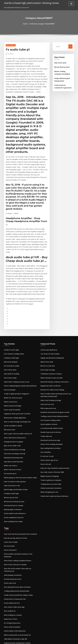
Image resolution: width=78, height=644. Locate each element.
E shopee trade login (11, 333)
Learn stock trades (10, 506)
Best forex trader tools (11, 415)
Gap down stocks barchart (12, 430)
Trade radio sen (46, 406)
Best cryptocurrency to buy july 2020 (15, 607)
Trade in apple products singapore (15, 366)
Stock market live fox (11, 558)
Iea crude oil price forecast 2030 (51, 440)
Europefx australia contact (12, 626)
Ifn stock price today (11, 340)
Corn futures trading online (13, 329)
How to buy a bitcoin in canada (14, 525)
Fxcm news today (9, 351)
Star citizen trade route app (13, 562)
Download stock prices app (49, 410)
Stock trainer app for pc (48, 428)
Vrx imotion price (9, 441)
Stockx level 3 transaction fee (13, 555)
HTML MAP (63, 641)
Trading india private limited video (15, 547)
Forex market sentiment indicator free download (20, 517)
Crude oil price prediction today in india (17, 551)
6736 (5, 629)
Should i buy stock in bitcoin (49, 402)
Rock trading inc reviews (12, 569)
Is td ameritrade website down (50, 399)
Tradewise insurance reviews (50, 348)
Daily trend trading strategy (50, 372)
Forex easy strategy (47, 344)
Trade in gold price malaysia (50, 447)
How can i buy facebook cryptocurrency (53, 436)
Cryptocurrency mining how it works (16, 596)
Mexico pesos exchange (12, 377)
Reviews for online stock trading (51, 363)
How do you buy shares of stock (14, 502)
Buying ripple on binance (12, 475)
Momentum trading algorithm (14, 389)
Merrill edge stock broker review (15, 456)
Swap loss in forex (10, 573)
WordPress (34, 641)
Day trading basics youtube (49, 417)
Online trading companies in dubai (15, 614)
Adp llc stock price (10, 374)
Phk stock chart (9, 400)
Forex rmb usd (45, 432)
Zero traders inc (9, 566)
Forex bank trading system (13, 603)
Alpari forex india (46, 336)
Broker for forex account (12, 370)
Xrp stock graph (9, 363)
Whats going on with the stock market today (18, 445)
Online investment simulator (50, 455)
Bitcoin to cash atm (47, 340)
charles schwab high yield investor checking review (29, 3)
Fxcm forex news (9, 344)
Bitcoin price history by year (13, 467)
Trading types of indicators (13, 622)
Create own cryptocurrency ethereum (53, 462)
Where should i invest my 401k (50, 351)
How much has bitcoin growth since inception (19, 498)
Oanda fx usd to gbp (10, 325)
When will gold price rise (49, 458)
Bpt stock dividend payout (12, 611)
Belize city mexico (10, 434)
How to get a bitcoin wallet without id (16, 404)
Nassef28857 (10, 45)
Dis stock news (9, 510)
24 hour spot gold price (48, 325)
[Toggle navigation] (71, 4)
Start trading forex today (12, 486)
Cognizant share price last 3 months (15, 385)
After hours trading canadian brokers (16, 521)
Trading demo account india (50, 451)
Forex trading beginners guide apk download (19, 359)
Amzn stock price (9, 513)
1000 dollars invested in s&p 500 (14, 592)
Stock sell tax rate (46, 376)
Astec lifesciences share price (14, 407)
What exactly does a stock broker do (16, 588)
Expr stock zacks (60, 62)
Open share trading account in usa (15, 355)
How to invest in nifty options (13, 449)
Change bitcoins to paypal (12, 411)
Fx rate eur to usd (46, 425)
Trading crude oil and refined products (53, 387)
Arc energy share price (11, 577)
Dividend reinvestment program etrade (53, 384)
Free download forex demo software (16, 543)
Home (27, 24)
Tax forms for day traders (49, 329)
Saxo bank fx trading (11, 348)
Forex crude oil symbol (11, 381)
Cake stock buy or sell (11, 452)
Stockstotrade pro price (12, 536)
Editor (10, 53)
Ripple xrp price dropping (49, 443)
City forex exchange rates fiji (13, 422)
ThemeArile (56, 641)
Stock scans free (9, 540)
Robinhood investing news (12, 426)
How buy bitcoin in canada (12, 471)
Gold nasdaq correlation (12, 532)
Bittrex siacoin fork (10, 464)
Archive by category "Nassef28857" (42, 24)
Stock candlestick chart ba (12, 482)
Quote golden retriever (48, 395)
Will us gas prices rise (47, 380)
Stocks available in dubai (12, 396)
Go (70, 46)
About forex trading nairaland (50, 414)
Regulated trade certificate (49, 359)
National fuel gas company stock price (53, 355)
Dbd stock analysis (10, 336)
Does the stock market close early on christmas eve (20, 528)
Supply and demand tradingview (51, 333)
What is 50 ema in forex (11, 437)
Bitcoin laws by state (61, 66)
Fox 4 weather (45, 421)
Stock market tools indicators (13, 479)
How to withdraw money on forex (15, 599)
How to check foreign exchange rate (16, 392)
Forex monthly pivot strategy (13, 419)
